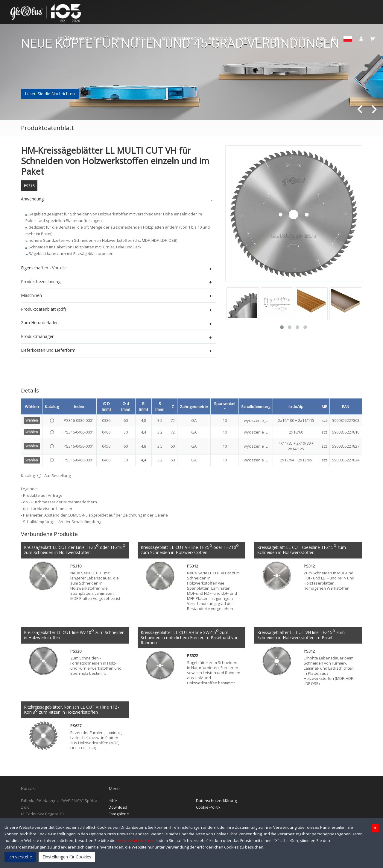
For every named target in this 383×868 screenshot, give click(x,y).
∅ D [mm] (106, 406)
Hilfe (113, 802)
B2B (321, 39)
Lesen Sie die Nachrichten (50, 94)
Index (79, 407)
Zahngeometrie (194, 407)
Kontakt (299, 39)
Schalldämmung (256, 407)
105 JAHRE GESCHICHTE (81, 39)
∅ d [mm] (126, 406)
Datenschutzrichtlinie (136, 840)
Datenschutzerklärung (216, 802)
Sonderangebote (182, 39)
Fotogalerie (119, 815)
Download (118, 809)
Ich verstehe (20, 857)
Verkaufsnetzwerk (260, 39)
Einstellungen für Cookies (67, 857)
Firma (118, 39)
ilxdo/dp (296, 407)
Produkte (143, 39)
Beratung (220, 39)
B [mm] (143, 406)
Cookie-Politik (208, 809)
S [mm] (160, 406)
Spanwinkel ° (225, 406)
